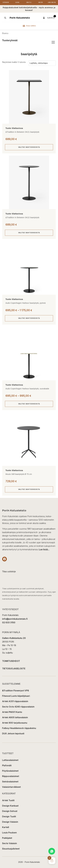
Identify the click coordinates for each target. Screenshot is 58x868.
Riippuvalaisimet (11, 776)
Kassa (17, 2)
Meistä (41, 2)
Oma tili (29, 2)
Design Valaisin (10, 822)
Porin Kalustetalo (20, 18)
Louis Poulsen (9, 833)
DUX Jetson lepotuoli (13, 733)
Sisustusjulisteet (11, 849)
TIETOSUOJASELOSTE (14, 669)
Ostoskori (6, 2)
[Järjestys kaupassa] (42, 63)
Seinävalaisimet (10, 782)
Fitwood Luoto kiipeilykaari (16, 696)
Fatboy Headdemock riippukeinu (19, 728)
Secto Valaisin (10, 843)
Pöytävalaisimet (10, 771)
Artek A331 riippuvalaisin (15, 701)
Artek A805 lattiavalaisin (15, 717)
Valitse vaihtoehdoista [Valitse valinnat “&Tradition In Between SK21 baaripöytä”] (29, 147)
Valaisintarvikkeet (11, 787)
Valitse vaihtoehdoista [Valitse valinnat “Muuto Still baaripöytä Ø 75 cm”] (29, 489)
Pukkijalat (7, 838)
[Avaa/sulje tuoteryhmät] (53, 42)
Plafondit (7, 765)
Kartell (6, 827)
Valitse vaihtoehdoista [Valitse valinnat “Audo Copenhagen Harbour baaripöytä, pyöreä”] (29, 318)
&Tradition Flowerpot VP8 (16, 691)
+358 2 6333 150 (52, 2)
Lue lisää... (44, 549)
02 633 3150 (9, 622)
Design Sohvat (10, 811)
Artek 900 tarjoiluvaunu (15, 723)
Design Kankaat (10, 806)
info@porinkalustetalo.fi (15, 619)
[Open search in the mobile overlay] (5, 18)
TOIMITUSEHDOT (11, 661)
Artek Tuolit (8, 800)
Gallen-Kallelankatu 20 (14, 638)
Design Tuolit (9, 816)
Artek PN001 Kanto (12, 712)
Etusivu (5, 33)
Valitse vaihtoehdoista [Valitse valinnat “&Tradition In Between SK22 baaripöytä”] (29, 233)
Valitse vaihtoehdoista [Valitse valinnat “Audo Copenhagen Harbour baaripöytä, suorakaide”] (29, 404)
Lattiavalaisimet (10, 760)
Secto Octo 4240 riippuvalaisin (18, 707)
